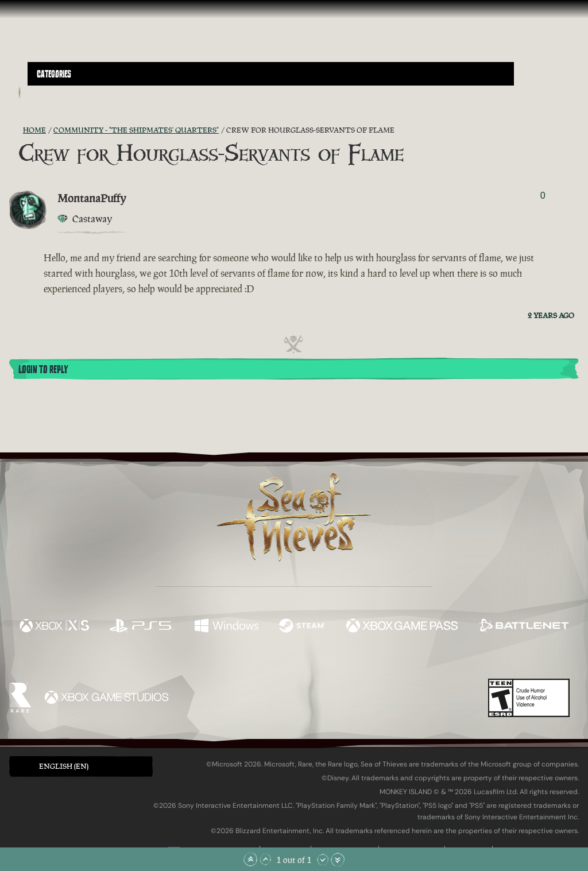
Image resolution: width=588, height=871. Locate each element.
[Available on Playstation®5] (142, 627)
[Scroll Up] (265, 860)
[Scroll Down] (323, 860)
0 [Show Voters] (543, 196)
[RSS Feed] (16, 130)
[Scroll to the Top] (250, 860)
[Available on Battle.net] (523, 627)
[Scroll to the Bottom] (338, 860)
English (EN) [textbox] (64, 766)
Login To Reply (43, 370)
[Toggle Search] (49, 92)
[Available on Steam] (302, 627)
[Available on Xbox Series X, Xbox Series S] (54, 627)
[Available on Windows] (226, 627)
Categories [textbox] (54, 74)
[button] (271, 74)
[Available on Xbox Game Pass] (402, 627)
